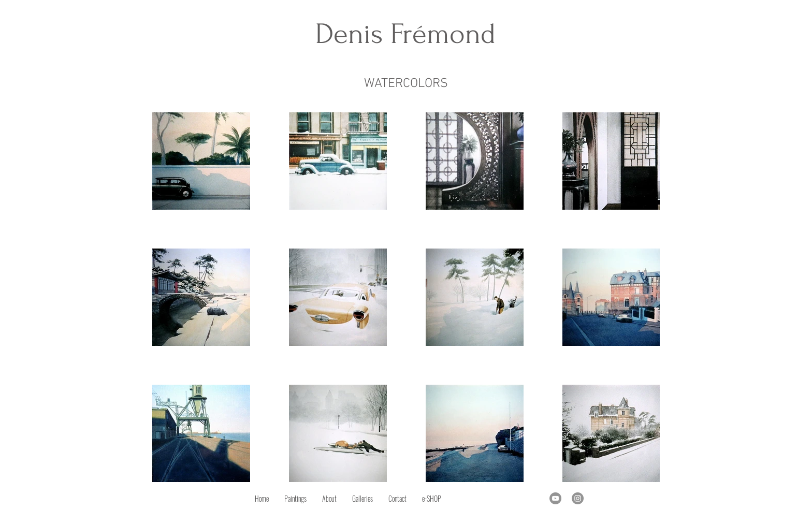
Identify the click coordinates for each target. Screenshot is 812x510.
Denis (353, 34)
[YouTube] (555, 498)
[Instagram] (578, 498)
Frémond (443, 34)
